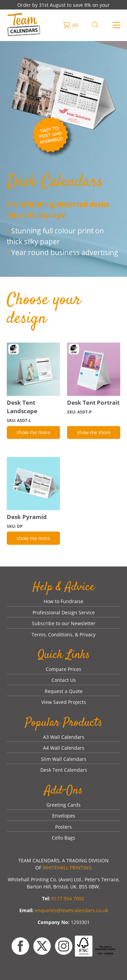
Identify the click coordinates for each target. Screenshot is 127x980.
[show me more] (33, 433)
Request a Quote (64, 691)
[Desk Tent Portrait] (94, 369)
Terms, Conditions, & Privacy (63, 635)
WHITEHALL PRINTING (67, 868)
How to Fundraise (63, 601)
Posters (63, 827)
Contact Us (64, 680)
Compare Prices (63, 669)
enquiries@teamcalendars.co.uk (71, 910)
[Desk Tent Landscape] (33, 369)
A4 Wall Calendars (64, 748)
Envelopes (64, 816)
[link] (24, 25)
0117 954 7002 (68, 898)
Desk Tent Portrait (93, 402)
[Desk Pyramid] (33, 484)
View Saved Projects (64, 702)
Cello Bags (63, 838)
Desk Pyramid (27, 517)
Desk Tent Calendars (64, 770)
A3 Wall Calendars (64, 737)
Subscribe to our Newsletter (64, 623)
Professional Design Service (64, 612)
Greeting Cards (63, 805)
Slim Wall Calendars (64, 759)
